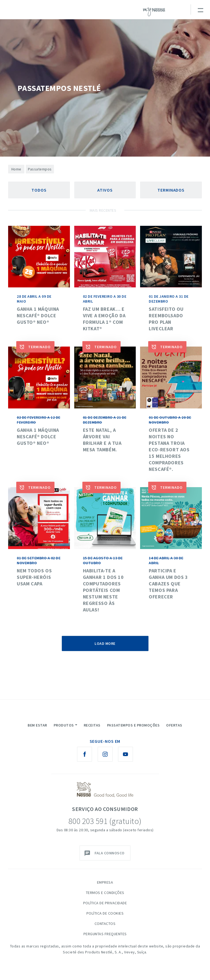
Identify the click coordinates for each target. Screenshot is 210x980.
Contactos (105, 924)
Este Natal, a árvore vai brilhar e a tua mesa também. (102, 440)
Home (16, 169)
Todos (39, 190)
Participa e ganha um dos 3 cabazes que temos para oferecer (168, 584)
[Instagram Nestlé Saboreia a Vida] (105, 754)
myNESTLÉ (154, 12)
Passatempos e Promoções (133, 725)
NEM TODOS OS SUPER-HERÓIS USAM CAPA (34, 577)
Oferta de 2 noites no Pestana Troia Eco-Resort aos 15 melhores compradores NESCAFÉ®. (169, 450)
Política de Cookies (105, 913)
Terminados (171, 190)
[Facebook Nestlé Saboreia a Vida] (85, 754)
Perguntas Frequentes (105, 934)
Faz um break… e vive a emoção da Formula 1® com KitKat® (104, 319)
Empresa (105, 882)
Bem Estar (37, 725)
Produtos (64, 725)
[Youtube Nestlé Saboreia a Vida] (125, 754)
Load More (105, 643)
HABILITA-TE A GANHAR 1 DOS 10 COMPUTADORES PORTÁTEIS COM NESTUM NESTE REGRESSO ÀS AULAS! (103, 590)
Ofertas (174, 725)
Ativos (105, 190)
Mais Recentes (103, 210)
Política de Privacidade (105, 903)
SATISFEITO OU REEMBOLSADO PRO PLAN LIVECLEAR (166, 319)
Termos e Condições (105, 893)
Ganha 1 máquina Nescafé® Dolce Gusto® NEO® (38, 315)
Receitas (92, 725)
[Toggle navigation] (200, 9)
